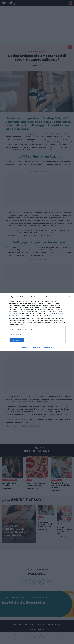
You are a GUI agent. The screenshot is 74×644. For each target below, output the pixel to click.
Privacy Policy (48, 347)
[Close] (70, 297)
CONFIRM (19, 340)
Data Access (37, 347)
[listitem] (37, 329)
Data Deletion (26, 347)
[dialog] (37, 322)
